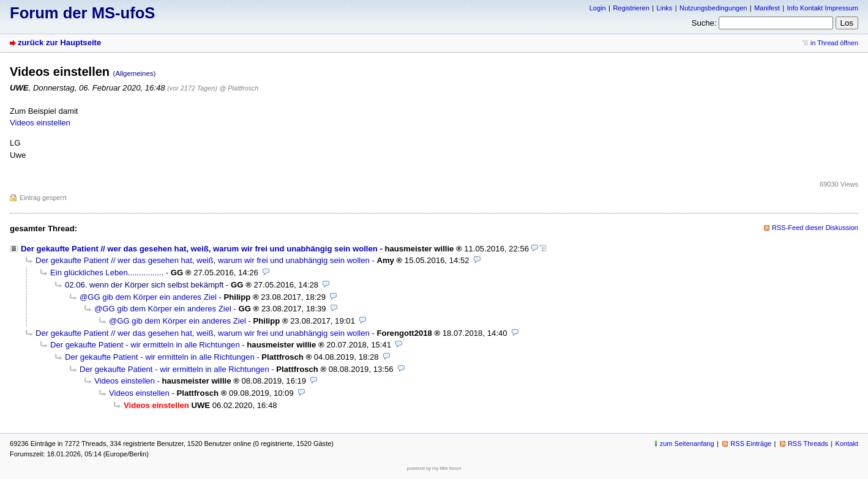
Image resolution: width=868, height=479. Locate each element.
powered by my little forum (434, 468)
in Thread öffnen (834, 43)
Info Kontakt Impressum (823, 8)
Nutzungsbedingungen (713, 8)
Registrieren (631, 8)
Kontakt (847, 444)
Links (665, 8)
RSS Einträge (751, 444)
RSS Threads (808, 444)
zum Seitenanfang (687, 444)
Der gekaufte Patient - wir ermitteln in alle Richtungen (145, 345)
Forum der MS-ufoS (82, 13)
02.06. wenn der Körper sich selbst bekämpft (144, 285)
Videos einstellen (40, 123)
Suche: (704, 23)
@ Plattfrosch (239, 88)
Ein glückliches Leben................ (107, 273)
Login (598, 8)
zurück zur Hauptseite (59, 43)
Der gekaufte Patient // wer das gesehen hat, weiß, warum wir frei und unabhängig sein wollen (199, 249)
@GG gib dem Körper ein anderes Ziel (148, 297)
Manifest (767, 8)
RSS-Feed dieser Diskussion (815, 228)
